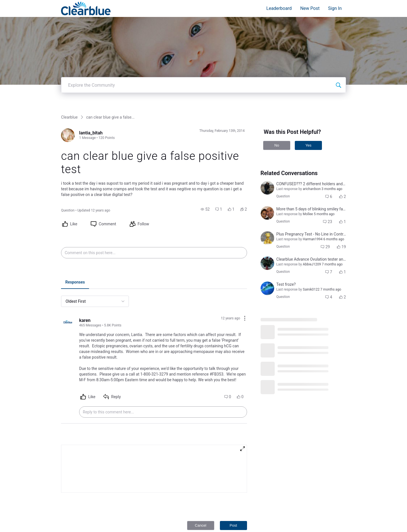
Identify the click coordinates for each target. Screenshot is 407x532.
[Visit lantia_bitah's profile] (68, 114)
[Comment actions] (245, 297)
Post (233, 504)
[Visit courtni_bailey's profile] (267, 242)
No (277, 124)
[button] (205, 188)
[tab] (75, 261)
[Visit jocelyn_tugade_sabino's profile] (267, 192)
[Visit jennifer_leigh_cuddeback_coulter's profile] (267, 267)
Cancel (200, 504)
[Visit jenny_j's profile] (267, 217)
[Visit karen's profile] (68, 302)
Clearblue (69, 96)
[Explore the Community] (338, 64)
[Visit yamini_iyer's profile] (267, 167)
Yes (308, 124)
